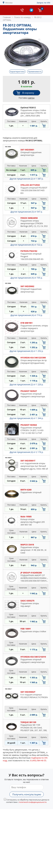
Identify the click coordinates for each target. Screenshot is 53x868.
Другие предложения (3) (26, 212)
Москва (9, 3)
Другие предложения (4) (26, 278)
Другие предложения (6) (26, 245)
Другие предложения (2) (26, 179)
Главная (7, 17)
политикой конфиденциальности (33, 802)
